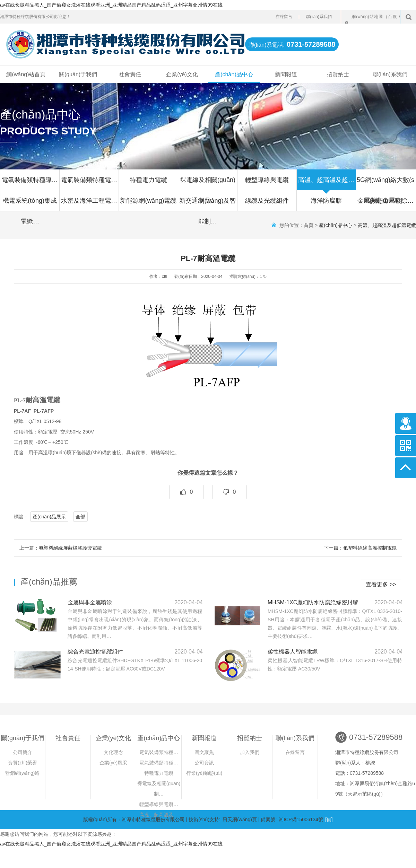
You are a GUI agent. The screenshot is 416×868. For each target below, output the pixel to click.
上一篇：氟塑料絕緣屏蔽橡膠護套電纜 (61, 548)
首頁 (309, 225)
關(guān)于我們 (78, 74)
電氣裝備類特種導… (30, 183)
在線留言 (284, 17)
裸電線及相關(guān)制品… (208, 183)
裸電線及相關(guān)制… (159, 789)
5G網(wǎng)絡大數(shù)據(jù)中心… (385, 183)
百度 (393, 17)
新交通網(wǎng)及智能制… (207, 204)
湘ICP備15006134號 (301, 819)
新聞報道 (286, 74)
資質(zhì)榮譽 (23, 763)
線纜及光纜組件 (267, 204)
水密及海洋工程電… (89, 204)
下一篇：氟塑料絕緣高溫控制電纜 (360, 548)
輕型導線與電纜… (159, 804)
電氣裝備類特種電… (89, 183)
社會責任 (130, 74)
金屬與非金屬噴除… (385, 204)
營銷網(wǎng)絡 (22, 773)
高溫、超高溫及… (159, 815)
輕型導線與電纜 (267, 183)
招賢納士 (338, 74)
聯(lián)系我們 (319, 17)
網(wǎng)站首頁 (26, 74)
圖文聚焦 (204, 752)
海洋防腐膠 (326, 204)
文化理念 (113, 752)
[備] (329, 819)
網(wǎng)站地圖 (367, 17)
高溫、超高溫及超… (326, 183)
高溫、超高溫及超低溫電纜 (387, 225)
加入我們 (250, 752)
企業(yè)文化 (182, 74)
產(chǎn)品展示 (49, 517)
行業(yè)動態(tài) (204, 773)
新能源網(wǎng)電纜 (148, 204)
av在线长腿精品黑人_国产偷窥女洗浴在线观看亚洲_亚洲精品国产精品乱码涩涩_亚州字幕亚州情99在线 (111, 5)
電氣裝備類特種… (159, 752)
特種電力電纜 (148, 183)
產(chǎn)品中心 (234, 74)
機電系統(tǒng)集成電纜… (30, 204)
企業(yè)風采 (113, 763)
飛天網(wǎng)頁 (240, 819)
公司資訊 (204, 763)
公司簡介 (23, 752)
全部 (80, 517)
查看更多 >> (381, 584)
